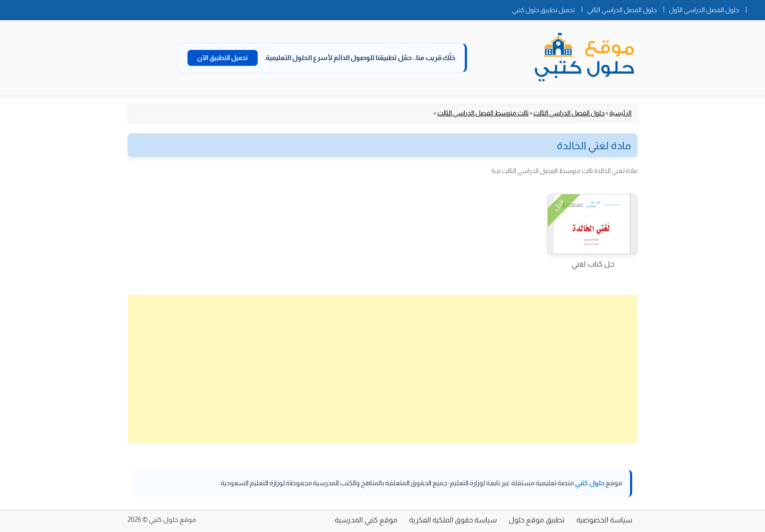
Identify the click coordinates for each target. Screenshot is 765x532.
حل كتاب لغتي (593, 264)
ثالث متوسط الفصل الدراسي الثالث (483, 113)
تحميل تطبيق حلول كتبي (543, 10)
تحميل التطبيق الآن (223, 58)
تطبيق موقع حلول (537, 520)
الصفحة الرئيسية (755, 8)
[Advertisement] (382, 369)
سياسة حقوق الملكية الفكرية (453, 520)
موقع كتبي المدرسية (366, 520)
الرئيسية (620, 113)
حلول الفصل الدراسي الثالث (569, 113)
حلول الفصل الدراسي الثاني (622, 10)
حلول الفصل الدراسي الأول (704, 10)
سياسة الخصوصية (604, 520)
